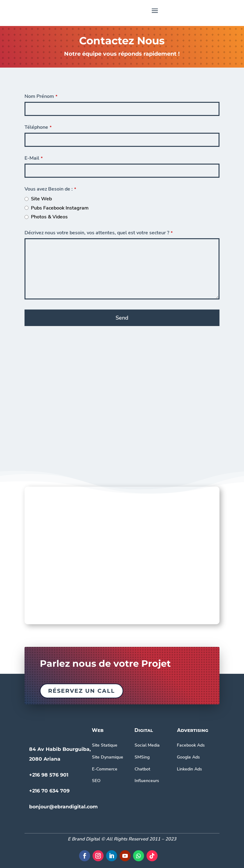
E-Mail (34, 158)
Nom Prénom (41, 96)
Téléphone (38, 127)
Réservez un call (82, 691)
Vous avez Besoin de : (50, 189)
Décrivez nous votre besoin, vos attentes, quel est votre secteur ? (99, 233)
